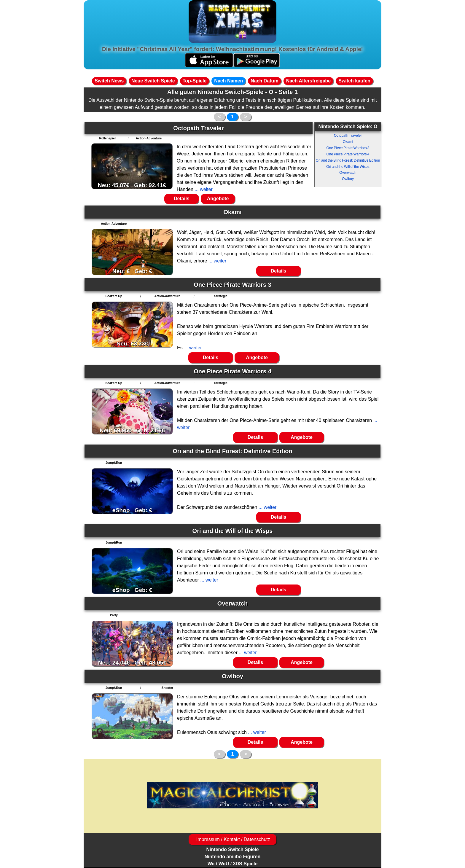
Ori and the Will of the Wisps (348, 167)
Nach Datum (264, 81)
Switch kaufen (354, 81)
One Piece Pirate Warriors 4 (348, 154)
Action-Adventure (149, 138)
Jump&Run (114, 463)
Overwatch (348, 173)
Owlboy (348, 179)
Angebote (218, 199)
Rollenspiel (107, 138)
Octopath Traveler (348, 136)
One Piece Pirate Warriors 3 (348, 148)
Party (114, 615)
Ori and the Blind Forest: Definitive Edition (348, 160)
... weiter (203, 189)
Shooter (167, 688)
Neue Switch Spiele (153, 81)
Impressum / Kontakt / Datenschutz (232, 839)
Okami (348, 142)
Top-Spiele (195, 81)
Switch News (109, 81)
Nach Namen (228, 81)
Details (181, 199)
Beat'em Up (114, 296)
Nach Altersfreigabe (309, 81)
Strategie (221, 296)
